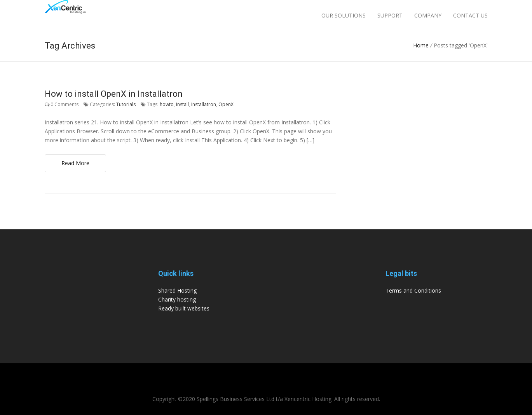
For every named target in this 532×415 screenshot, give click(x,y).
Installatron (204, 104)
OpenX (226, 104)
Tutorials (126, 104)
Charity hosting (177, 299)
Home (421, 45)
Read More (75, 163)
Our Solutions (344, 15)
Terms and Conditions (413, 290)
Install (182, 104)
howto (167, 104)
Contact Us (470, 15)
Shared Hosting (177, 290)
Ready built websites (184, 308)
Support (390, 15)
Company (428, 15)
